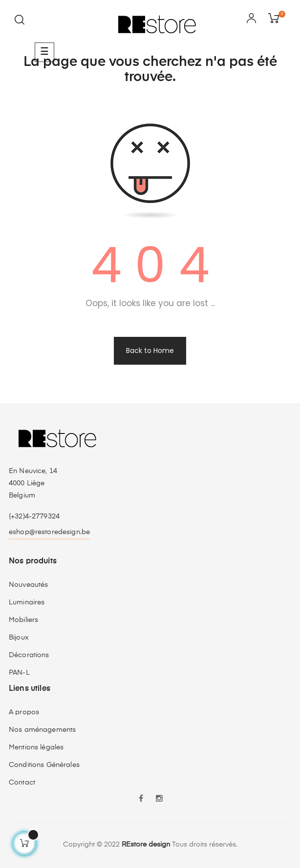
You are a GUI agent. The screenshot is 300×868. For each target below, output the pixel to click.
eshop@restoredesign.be (49, 532)
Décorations (29, 655)
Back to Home (150, 351)
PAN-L (19, 673)
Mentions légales (36, 747)
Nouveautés (28, 585)
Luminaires (27, 602)
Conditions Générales (44, 765)
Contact (22, 783)
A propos (24, 712)
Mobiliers (23, 620)
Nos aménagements (42, 730)
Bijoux (19, 638)
